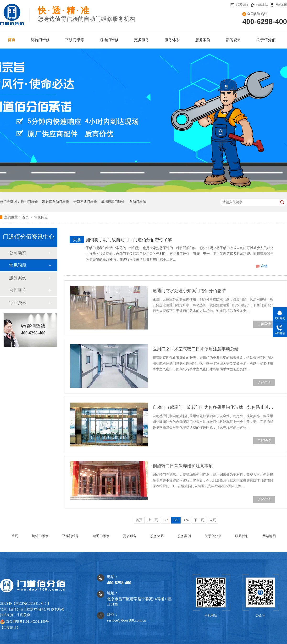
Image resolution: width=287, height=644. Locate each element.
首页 (26, 217)
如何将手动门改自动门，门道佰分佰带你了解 (129, 240)
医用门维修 (29, 202)
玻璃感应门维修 (113, 202)
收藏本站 (259, 5)
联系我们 (239, 5)
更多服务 (130, 536)
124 (186, 520)
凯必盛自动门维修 (55, 202)
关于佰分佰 (213, 536)
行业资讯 (18, 303)
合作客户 (18, 290)
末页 (213, 520)
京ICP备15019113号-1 (31, 603)
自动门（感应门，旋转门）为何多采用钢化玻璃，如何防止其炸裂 (214, 407)
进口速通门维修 (85, 202)
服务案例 (18, 278)
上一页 (153, 520)
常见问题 (41, 217)
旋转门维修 (40, 536)
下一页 (199, 520)
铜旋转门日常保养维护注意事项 (183, 466)
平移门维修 (71, 536)
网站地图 (279, 5)
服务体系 (157, 536)
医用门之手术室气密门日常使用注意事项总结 (196, 349)
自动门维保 (138, 202)
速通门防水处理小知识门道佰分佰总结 (189, 291)
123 (176, 520)
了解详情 (264, 324)
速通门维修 (101, 536)
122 (166, 520)
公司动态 (18, 253)
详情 (264, 266)
